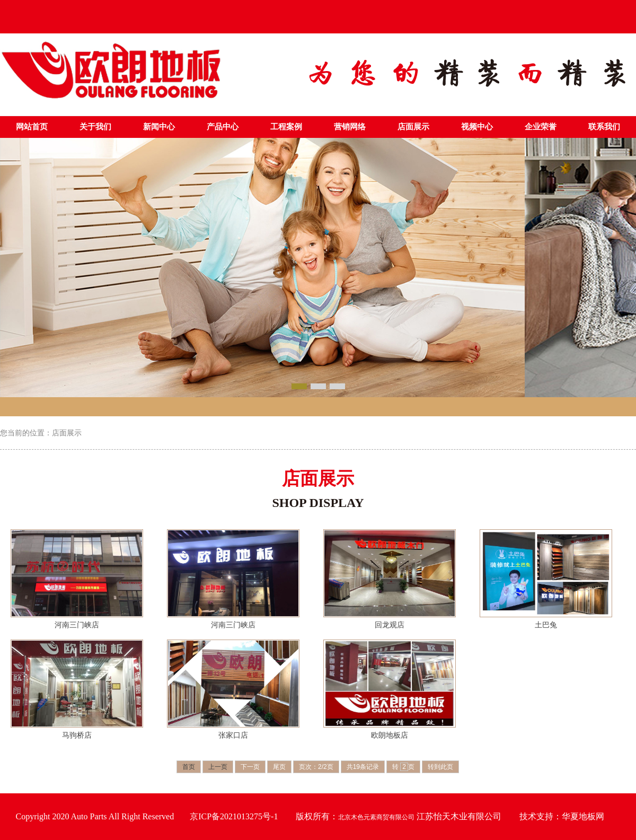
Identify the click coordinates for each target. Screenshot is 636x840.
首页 (189, 767)
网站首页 (32, 127)
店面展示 (413, 127)
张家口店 (233, 735)
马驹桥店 (77, 735)
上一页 (218, 767)
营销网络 (350, 127)
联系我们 (604, 127)
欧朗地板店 (390, 735)
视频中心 (477, 127)
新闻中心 (159, 127)
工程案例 (286, 127)
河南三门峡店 (77, 625)
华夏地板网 (583, 816)
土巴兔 (546, 625)
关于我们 (95, 127)
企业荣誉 (541, 127)
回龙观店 (390, 625)
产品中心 (223, 127)
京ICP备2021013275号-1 (234, 816)
